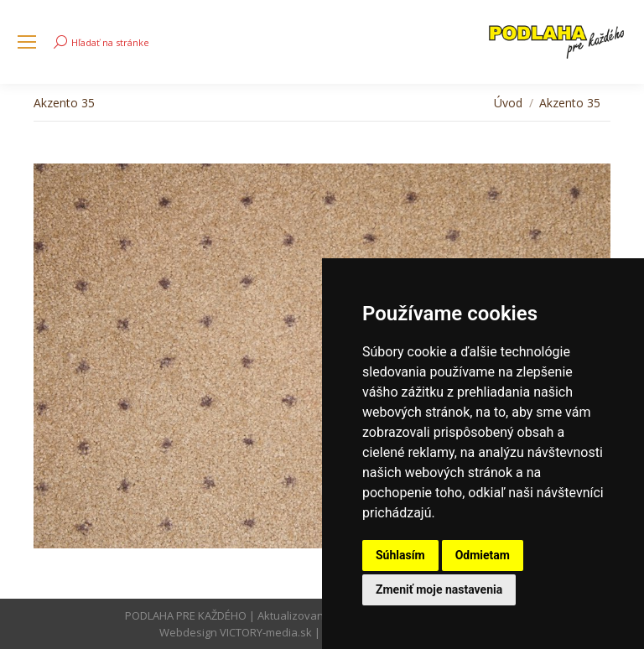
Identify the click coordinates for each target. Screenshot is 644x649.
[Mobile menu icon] (27, 42)
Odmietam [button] (483, 555)
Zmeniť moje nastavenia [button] (439, 589)
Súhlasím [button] (400, 555)
